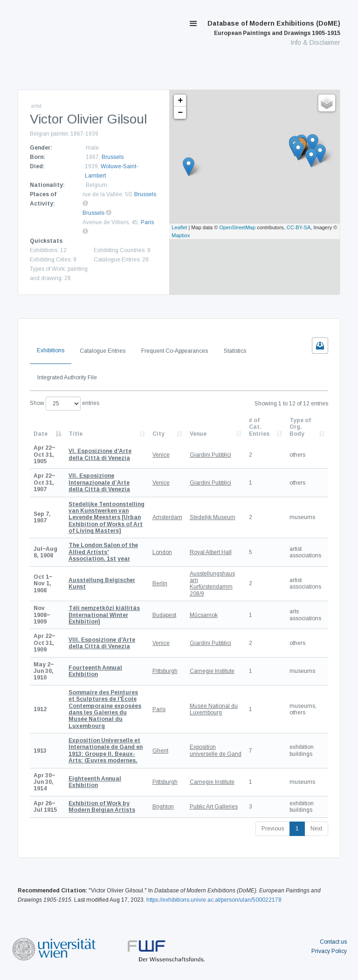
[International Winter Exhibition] (104, 615)
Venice (161, 455)
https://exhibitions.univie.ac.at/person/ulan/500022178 (214, 900)
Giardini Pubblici (210, 455)
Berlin (160, 583)
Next (316, 829)
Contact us (333, 942)
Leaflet (179, 227)
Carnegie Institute (212, 671)
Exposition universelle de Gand (216, 750)
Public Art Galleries (214, 807)
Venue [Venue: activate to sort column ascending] (198, 434)
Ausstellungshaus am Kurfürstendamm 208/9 (212, 584)
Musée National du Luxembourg (214, 709)
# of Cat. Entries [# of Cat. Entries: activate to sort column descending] (259, 427)
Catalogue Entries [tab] (103, 351)
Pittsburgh (165, 671)
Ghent (160, 751)
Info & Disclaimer (315, 42)
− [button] (180, 113)
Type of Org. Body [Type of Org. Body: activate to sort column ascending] (300, 427)
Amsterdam (167, 517)
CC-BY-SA (299, 227)
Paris (147, 222)
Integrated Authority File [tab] (67, 377)
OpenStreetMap (237, 227)
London (162, 552)
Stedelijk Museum (213, 517)
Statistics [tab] (235, 351)
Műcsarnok (204, 615)
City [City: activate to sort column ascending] (158, 434)
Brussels (113, 157)
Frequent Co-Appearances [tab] (175, 351)
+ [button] (180, 101)
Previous (273, 829)
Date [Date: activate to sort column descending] (41, 434)
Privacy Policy (329, 951)
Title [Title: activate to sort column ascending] (76, 434)
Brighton (163, 807)
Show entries (65, 404)
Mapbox (181, 235)
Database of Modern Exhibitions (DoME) (274, 28)
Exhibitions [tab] (51, 350)
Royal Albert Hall (211, 552)
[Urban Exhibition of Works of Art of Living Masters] (107, 518)
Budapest (164, 615)
